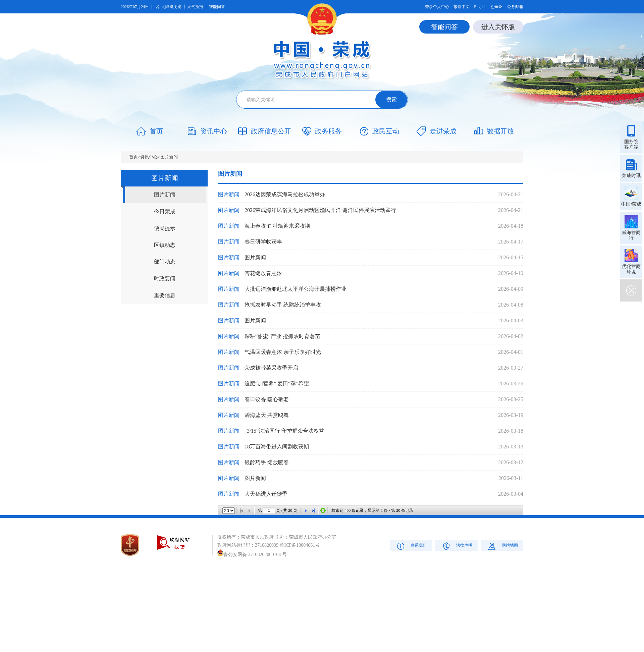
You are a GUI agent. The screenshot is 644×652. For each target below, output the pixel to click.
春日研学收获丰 (263, 242)
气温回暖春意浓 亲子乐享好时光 (283, 352)
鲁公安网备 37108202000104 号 (252, 555)
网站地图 (502, 546)
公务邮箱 (515, 7)
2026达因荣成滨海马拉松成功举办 (285, 194)
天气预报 (195, 7)
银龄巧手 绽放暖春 (267, 462)
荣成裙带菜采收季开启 (271, 368)
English (480, 7)
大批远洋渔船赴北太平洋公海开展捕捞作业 (296, 289)
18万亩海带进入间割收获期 (277, 447)
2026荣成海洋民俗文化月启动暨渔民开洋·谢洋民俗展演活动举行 (320, 210)
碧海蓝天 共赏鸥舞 (267, 415)
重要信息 (165, 295)
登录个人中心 (437, 7)
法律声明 (457, 546)
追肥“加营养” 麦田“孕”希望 (277, 384)
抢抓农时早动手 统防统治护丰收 (283, 305)
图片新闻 (169, 157)
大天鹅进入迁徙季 (266, 494)
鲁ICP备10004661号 (300, 545)
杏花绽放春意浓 (263, 273)
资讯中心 (149, 157)
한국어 (497, 7)
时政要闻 (165, 279)
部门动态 (165, 262)
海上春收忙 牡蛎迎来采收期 (277, 226)
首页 (133, 157)
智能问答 (217, 7)
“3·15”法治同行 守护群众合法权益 (284, 431)
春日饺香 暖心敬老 (267, 399)
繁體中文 (462, 7)
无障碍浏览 (168, 7)
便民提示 (165, 228)
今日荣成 (165, 211)
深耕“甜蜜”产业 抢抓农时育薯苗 (282, 336)
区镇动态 (165, 245)
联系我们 (411, 546)
